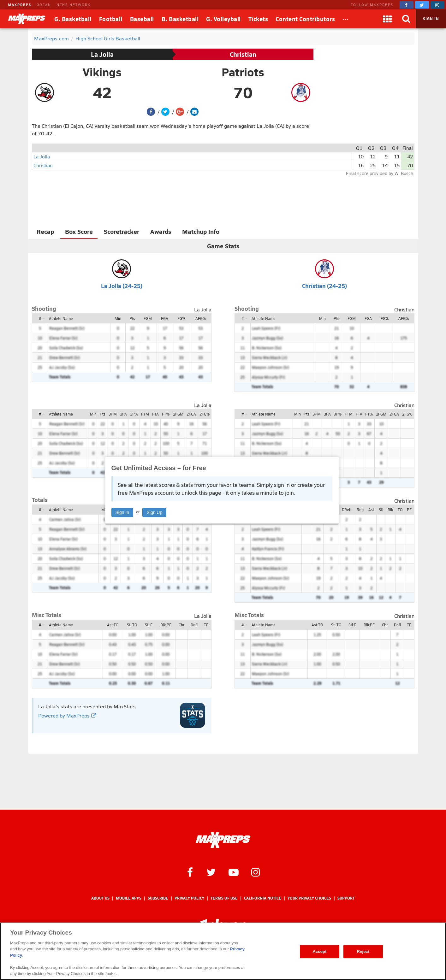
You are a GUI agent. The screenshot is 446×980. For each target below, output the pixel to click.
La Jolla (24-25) (122, 286)
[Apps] (387, 19)
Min (118, 318)
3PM (113, 414)
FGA (165, 318)
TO (400, 510)
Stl (381, 510)
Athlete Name (61, 318)
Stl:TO (132, 625)
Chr (181, 625)
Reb (360, 510)
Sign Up (154, 512)
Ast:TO (113, 625)
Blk (390, 510)
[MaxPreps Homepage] (223, 840)
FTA (155, 414)
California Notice (263, 898)
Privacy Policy (189, 898)
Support (346, 898)
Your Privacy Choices (309, 898)
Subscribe (158, 898)
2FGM (178, 414)
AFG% (201, 318)
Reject (363, 951)
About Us (100, 898)
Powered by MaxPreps (67, 715)
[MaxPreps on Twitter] (422, 5)
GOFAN (44, 5)
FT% (166, 414)
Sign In (122, 512)
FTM (145, 414)
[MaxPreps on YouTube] (234, 872)
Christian (243, 54)
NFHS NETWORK (74, 5)
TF (206, 625)
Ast (371, 510)
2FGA (191, 414)
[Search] (406, 19)
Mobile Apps (129, 898)
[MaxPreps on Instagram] (437, 5)
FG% (181, 318)
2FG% (205, 414)
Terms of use (224, 898)
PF (409, 510)
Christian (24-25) (324, 286)
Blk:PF (166, 625)
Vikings (102, 72)
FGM (148, 318)
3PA (123, 414)
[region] (223, 951)
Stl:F (149, 625)
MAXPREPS (20, 5)
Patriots (243, 72)
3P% (134, 414)
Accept (319, 951)
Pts (132, 318)
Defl (194, 625)
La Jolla (102, 54)
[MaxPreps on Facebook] (407, 5)
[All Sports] (346, 19)
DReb (347, 510)
